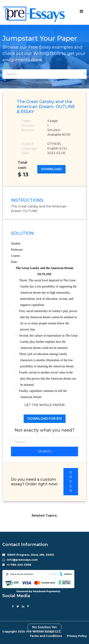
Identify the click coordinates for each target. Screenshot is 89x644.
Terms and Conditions (46, 636)
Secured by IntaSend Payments (38, 591)
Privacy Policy (77, 636)
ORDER (71, 482)
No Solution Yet (44, 627)
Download (51, 169)
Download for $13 (45, 419)
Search (45, 451)
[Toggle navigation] (81, 12)
